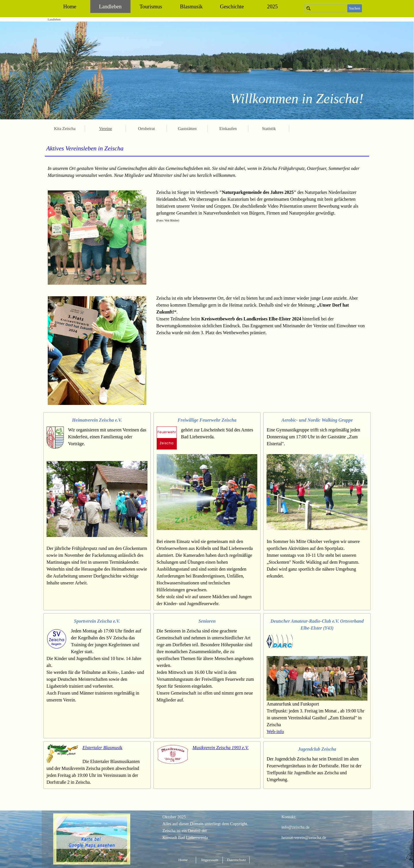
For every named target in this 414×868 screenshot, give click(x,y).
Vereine (106, 129)
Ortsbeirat (146, 129)
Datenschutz (237, 860)
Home (70, 6)
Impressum (210, 860)
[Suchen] (325, 8)
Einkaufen (228, 129)
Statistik (269, 129)
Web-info (275, 732)
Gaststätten (187, 129)
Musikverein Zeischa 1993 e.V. (221, 748)
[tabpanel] (207, 148)
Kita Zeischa (65, 129)
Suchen (355, 8)
